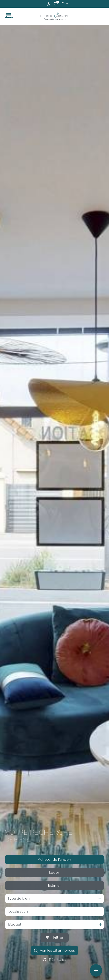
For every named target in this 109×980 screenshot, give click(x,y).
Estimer (54, 893)
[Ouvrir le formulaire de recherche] (55, 945)
